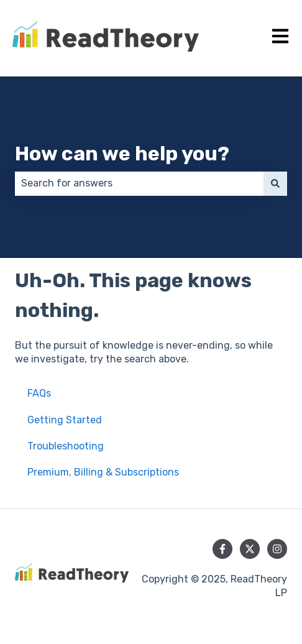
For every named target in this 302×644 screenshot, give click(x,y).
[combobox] (139, 183)
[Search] (275, 183)
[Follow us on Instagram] (277, 549)
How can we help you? (122, 154)
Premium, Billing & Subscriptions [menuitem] (103, 472)
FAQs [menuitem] (39, 393)
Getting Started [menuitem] (65, 420)
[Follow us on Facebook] (222, 549)
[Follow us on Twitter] (250, 549)
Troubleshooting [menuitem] (66, 446)
